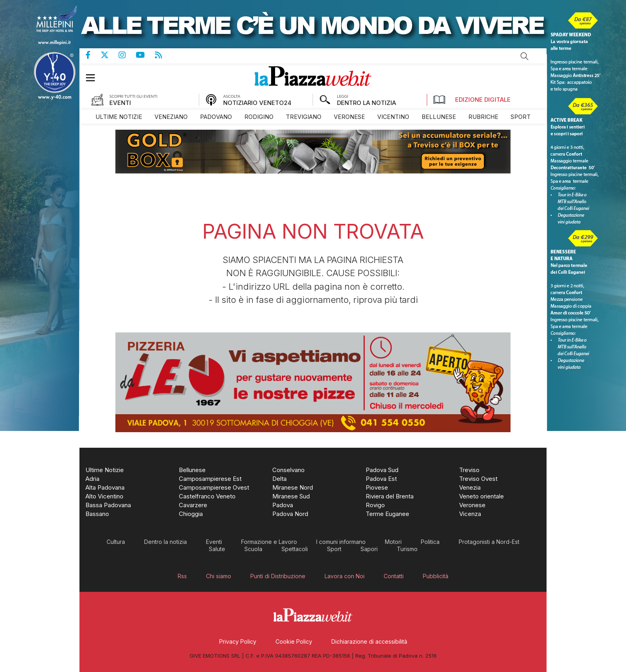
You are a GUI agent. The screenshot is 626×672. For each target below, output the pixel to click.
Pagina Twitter (110, 55)
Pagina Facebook (93, 55)
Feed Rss (163, 55)
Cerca (525, 56)
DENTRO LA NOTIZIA (366, 103)
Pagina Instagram (127, 55)
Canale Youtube (145, 55)
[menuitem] (119, 117)
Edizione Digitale (472, 100)
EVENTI (120, 103)
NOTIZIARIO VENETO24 (257, 103)
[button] (94, 78)
